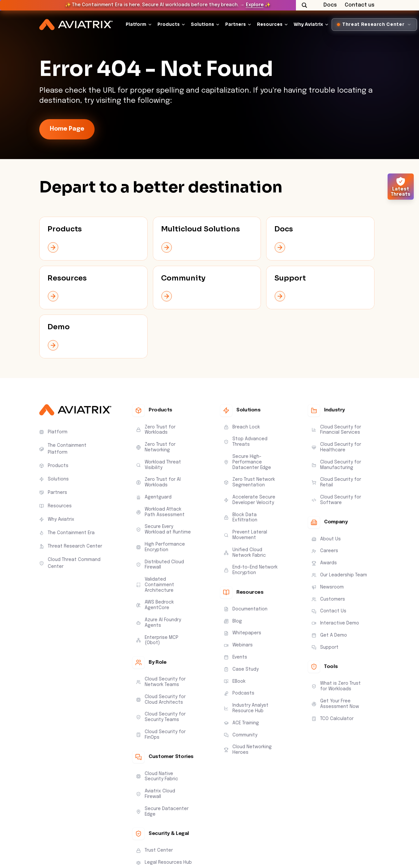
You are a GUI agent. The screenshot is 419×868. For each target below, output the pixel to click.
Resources (270, 24)
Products (169, 24)
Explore (255, 5)
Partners (236, 24)
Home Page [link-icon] (67, 129)
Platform (136, 24)
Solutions (202, 24)
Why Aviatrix (308, 24)
